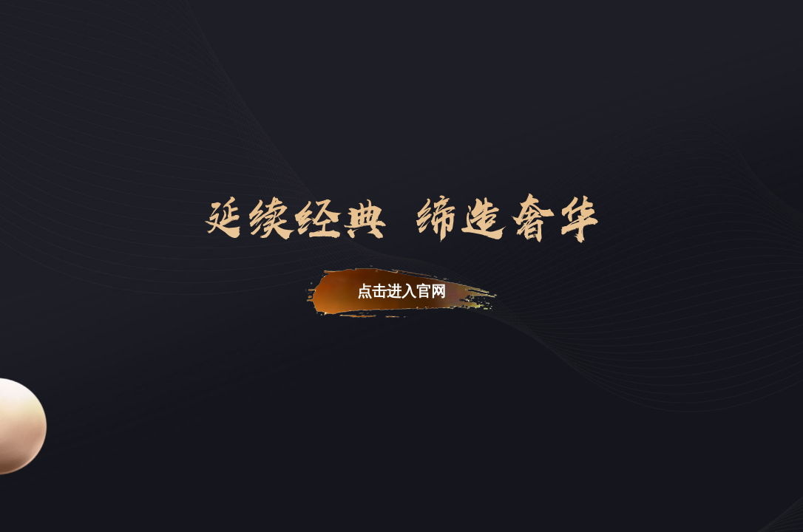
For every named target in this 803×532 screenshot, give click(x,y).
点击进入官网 (402, 291)
